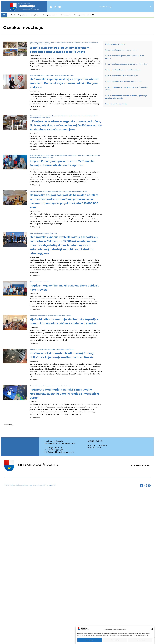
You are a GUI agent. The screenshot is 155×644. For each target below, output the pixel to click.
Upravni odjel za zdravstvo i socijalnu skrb (57, 75)
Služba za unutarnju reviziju (116, 104)
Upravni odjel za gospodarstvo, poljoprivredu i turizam (61, 155)
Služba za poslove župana (37, 42)
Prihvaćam (90, 640)
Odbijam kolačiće (115, 640)
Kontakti (91, 15)
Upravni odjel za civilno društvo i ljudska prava (123, 82)
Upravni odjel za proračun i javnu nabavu (121, 50)
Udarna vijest (34, 191)
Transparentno (50, 15)
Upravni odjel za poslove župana (73, 191)
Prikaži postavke (140, 640)
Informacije (65, 15)
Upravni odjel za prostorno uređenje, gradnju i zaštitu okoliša (47, 349)
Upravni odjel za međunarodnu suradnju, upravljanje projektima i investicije (67, 42)
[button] (152, 629)
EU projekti (79, 15)
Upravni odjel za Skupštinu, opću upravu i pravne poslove (125, 57)
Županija (22, 15)
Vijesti (13, 15)
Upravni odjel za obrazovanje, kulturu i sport (51, 191)
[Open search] (151, 7)
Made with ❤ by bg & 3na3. (47, 485)
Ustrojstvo (35, 15)
